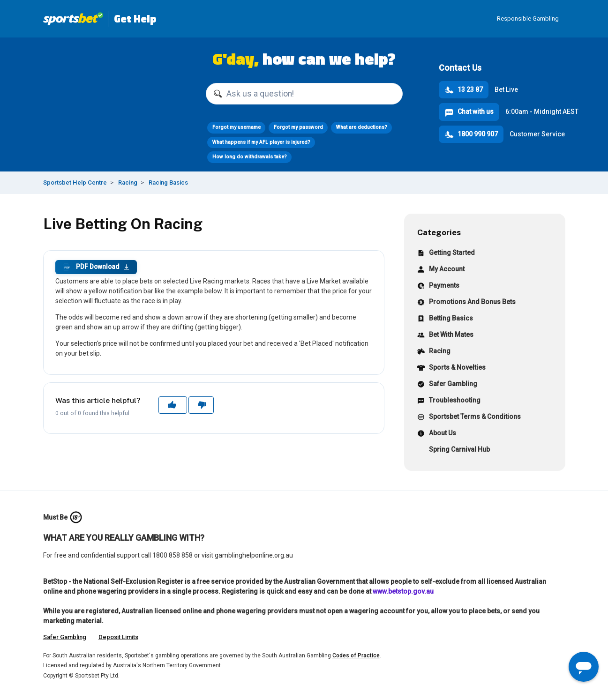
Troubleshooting (449, 401)
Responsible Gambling (528, 19)
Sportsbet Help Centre (75, 182)
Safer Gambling (447, 385)
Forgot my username (236, 127)
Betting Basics (445, 319)
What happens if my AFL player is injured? (261, 142)
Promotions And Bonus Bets (466, 303)
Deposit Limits (118, 637)
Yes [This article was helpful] (173, 405)
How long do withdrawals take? (250, 157)
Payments (438, 287)
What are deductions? (362, 127)
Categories (439, 232)
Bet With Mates (445, 336)
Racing (128, 182)
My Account (441, 270)
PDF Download (96, 267)
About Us (437, 434)
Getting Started (446, 254)
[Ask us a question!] (304, 94)
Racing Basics (168, 182)
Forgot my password (298, 127)
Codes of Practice (356, 655)
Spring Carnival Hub (454, 451)
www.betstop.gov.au (403, 591)
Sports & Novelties (451, 369)
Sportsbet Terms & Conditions (469, 418)
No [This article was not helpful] (201, 405)
